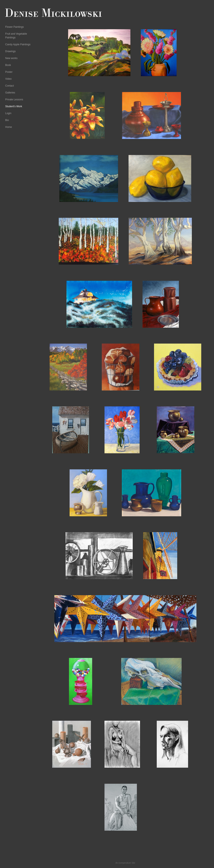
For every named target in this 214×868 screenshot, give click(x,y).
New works (11, 58)
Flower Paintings (15, 27)
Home (9, 127)
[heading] (16, 14)
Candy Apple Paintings (18, 44)
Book (8, 65)
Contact (10, 86)
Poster (9, 72)
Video (8, 79)
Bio (7, 120)
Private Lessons (14, 100)
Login (8, 113)
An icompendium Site (125, 863)
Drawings (10, 51)
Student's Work (14, 106)
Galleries (10, 93)
